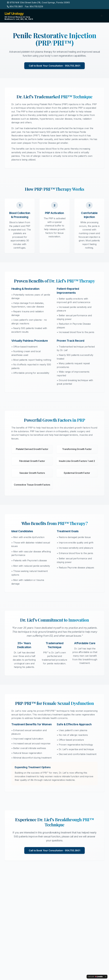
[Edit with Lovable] (95, 977)
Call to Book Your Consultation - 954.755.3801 (54, 66)
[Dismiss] (106, 977)
